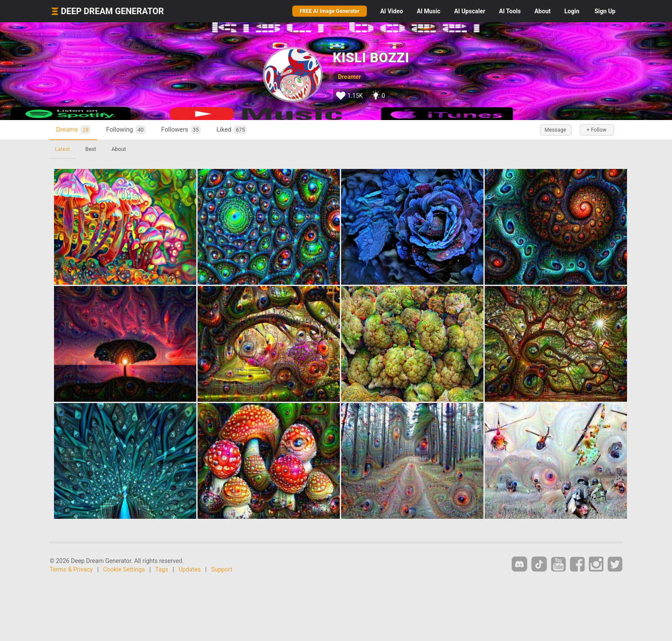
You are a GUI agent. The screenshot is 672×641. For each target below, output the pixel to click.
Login (572, 11)
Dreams (73, 130)
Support (222, 569)
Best (91, 149)
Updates (190, 569)
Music (428, 11)
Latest (62, 149)
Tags (162, 569)
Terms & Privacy (71, 569)
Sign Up (605, 11)
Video (391, 11)
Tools (510, 11)
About (543, 11)
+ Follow (597, 130)
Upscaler (470, 11)
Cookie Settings (124, 569)
